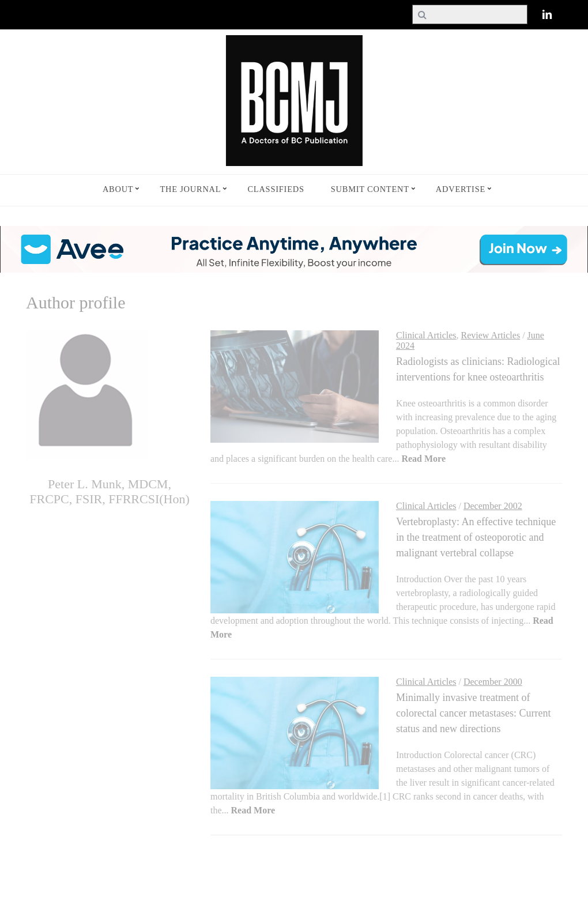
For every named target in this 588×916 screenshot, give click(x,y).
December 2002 (493, 506)
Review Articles (491, 335)
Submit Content (370, 189)
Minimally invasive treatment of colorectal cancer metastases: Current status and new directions (473, 713)
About (118, 189)
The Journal (190, 189)
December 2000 (493, 682)
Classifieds (276, 189)
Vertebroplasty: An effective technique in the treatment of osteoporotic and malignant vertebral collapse (476, 537)
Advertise (461, 189)
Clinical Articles (426, 335)
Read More (423, 459)
